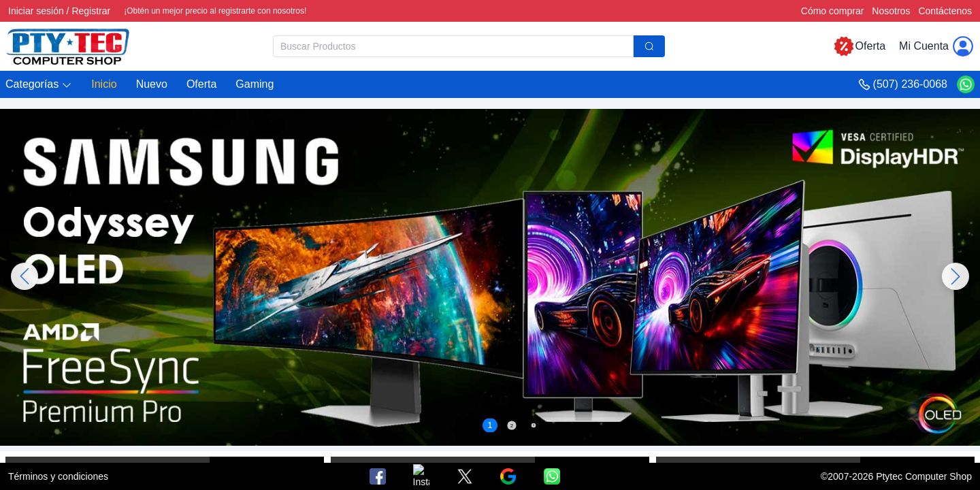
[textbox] (453, 46)
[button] (39, 85)
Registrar (91, 11)
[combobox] (469, 46)
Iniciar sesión (36, 11)
